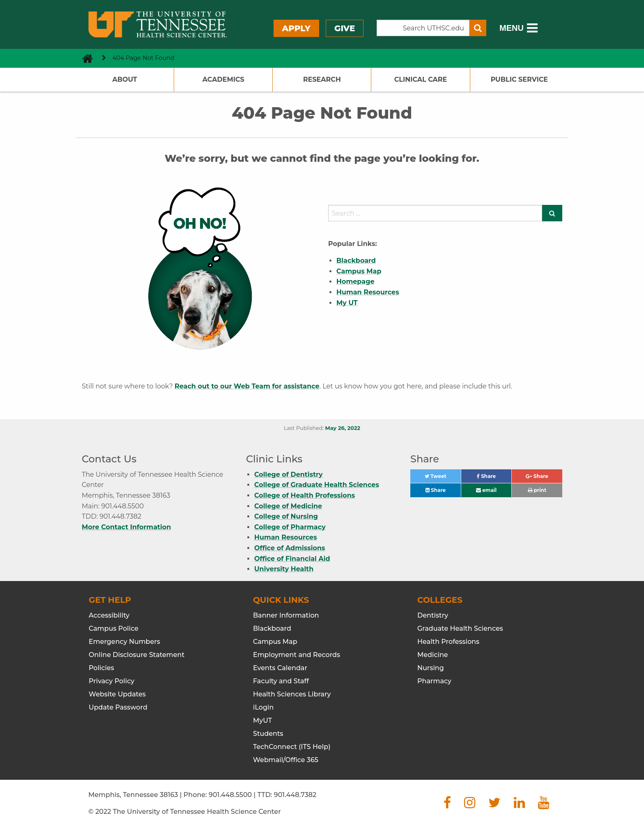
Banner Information (286, 615)
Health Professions (448, 642)
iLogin (263, 707)
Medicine (433, 655)
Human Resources (286, 537)
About (124, 79)
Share (494, 478)
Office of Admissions (290, 548)
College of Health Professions (305, 495)
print (537, 490)
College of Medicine (288, 506)
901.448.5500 (230, 795)
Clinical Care (421, 79)
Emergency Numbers (124, 642)
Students (268, 734)
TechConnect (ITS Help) (292, 747)
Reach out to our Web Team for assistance (247, 386)
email (486, 490)
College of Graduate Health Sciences (317, 485)
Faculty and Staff (281, 681)
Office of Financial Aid (292, 559)
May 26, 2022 (343, 428)
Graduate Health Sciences (460, 628)
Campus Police (114, 628)
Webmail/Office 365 (286, 760)
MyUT (262, 720)
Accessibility (109, 615)
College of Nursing (286, 516)
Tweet (443, 478)
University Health (284, 569)
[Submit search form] (478, 28)
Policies (101, 668)
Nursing (431, 668)
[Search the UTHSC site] (423, 28)
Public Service (519, 79)
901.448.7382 (295, 795)
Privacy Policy (112, 681)
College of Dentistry (289, 474)
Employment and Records (297, 655)
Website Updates (117, 694)
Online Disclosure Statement (137, 655)
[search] (435, 213)
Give (345, 28)
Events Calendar (280, 668)
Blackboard (272, 628)
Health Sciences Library (292, 694)
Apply (296, 28)
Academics (223, 79)
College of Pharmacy (290, 527)
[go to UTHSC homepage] (84, 58)
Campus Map (275, 642)
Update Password (118, 707)
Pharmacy (434, 681)
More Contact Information (126, 527)
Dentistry (433, 615)
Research (322, 79)
